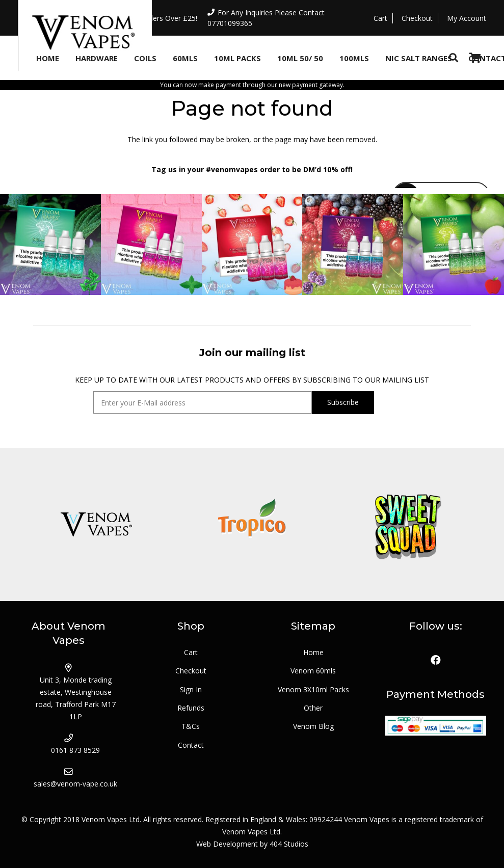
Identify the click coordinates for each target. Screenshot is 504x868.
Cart (191, 652)
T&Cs (191, 726)
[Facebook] (436, 660)
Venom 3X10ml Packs (313, 689)
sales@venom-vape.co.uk (75, 784)
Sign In (191, 689)
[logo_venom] (96, 524)
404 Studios (289, 844)
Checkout (191, 671)
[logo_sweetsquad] (408, 524)
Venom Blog (313, 726)
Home (313, 652)
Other (313, 708)
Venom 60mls (313, 671)
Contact (191, 745)
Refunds (191, 708)
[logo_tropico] (252, 524)
